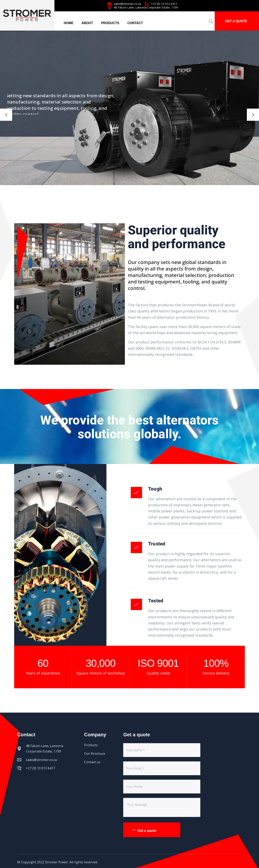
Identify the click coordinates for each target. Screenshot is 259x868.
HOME (69, 23)
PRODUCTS (110, 23)
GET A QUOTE (236, 21)
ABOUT (87, 23)
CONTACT (135, 23)
